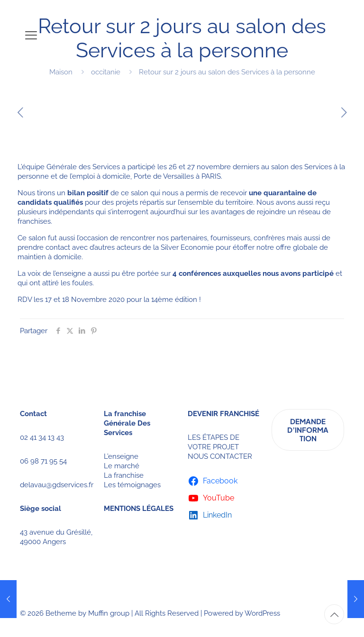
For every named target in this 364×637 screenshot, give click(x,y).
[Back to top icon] (334, 614)
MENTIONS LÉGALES (139, 509)
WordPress (262, 613)
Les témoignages (132, 485)
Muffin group (109, 613)
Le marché (122, 466)
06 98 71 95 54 (43, 461)
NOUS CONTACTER (220, 456)
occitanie (106, 72)
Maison (61, 72)
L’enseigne (121, 456)
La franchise (124, 475)
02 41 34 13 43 (42, 437)
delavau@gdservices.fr (57, 485)
